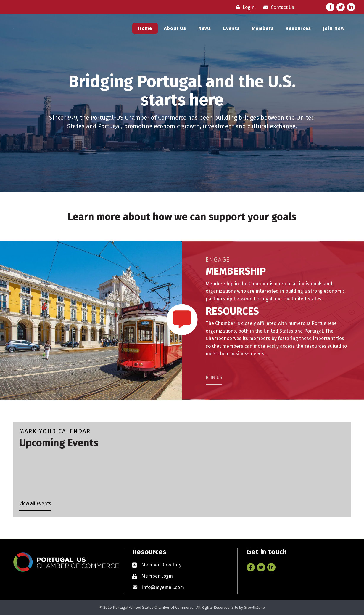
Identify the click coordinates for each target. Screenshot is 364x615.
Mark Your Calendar (55, 431)
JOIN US (214, 378)
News (205, 30)
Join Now (334, 30)
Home (145, 30)
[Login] (244, 7)
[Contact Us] (277, 7)
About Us (175, 30)
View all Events (35, 503)
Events (231, 30)
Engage (218, 260)
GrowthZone (254, 607)
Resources (298, 30)
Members (263, 30)
